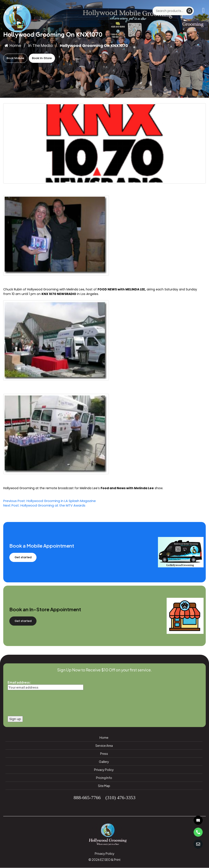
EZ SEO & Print (110, 860)
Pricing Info (104, 778)
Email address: (46, 685)
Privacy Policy (104, 770)
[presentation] (41, 702)
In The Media (40, 46)
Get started (23, 557)
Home (13, 46)
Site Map (104, 786)
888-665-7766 (87, 797)
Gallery (104, 762)
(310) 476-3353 (120, 797)
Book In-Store (42, 58)
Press (104, 754)
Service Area (104, 745)
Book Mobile (15, 58)
